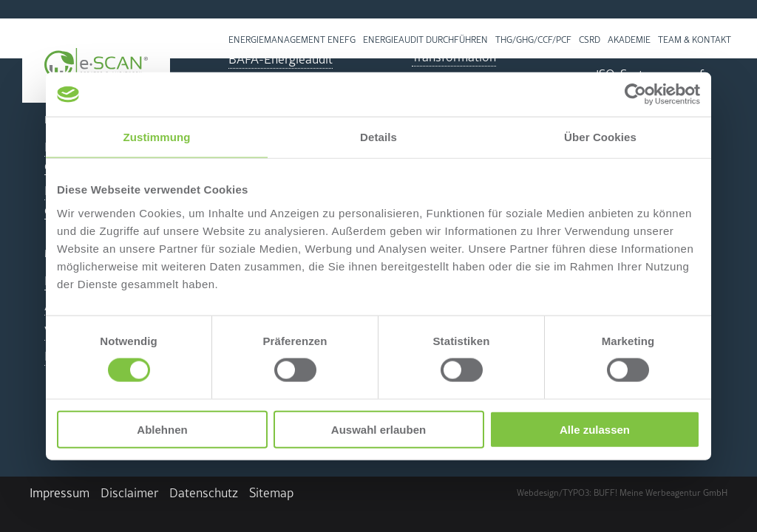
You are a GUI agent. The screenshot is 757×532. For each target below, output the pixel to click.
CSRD (590, 40)
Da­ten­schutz (204, 493)
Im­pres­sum (60, 493)
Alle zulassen (595, 429)
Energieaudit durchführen (425, 40)
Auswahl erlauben (378, 429)
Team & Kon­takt (695, 40)
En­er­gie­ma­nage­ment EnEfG (292, 40)
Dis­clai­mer (129, 493)
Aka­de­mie (629, 40)
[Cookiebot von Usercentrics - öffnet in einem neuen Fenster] (635, 95)
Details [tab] (378, 137)
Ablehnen (162, 429)
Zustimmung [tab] (157, 137)
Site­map (271, 493)
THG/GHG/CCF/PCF (533, 40)
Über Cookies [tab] (600, 137)
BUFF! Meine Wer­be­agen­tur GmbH (661, 493)
